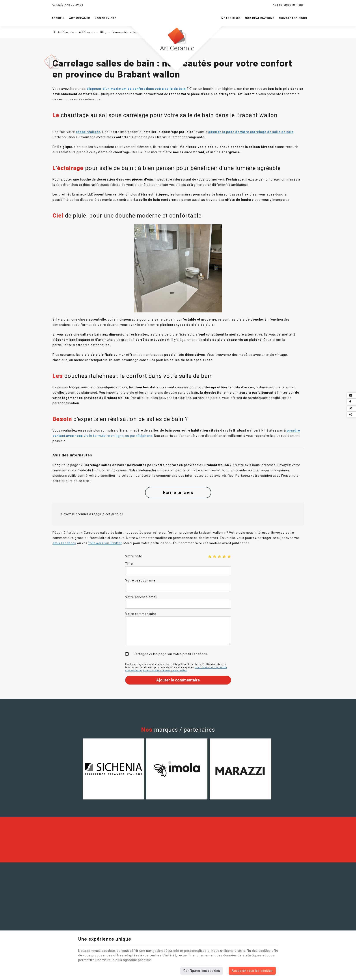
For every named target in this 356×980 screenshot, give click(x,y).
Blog (104, 32)
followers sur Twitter (105, 543)
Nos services (106, 18)
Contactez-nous (293, 18)
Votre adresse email (141, 597)
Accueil (58, 18)
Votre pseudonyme (140, 580)
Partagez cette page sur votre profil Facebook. (171, 654)
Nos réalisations (260, 18)
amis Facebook (64, 543)
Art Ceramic (80, 18)
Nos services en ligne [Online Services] (288, 5)
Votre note (134, 556)
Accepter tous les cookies (252, 971)
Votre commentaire (141, 614)
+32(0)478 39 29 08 (68, 5)
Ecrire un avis (178, 493)
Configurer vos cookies (202, 971)
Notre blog (231, 18)
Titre (129, 564)
